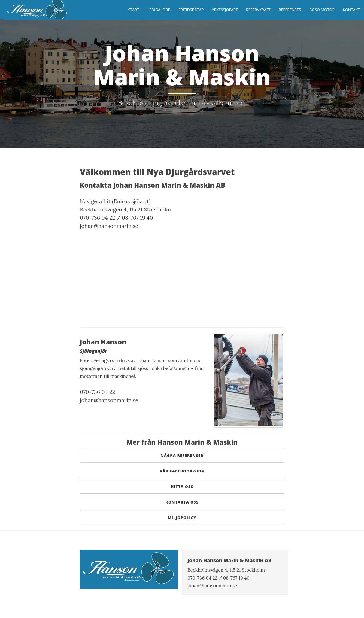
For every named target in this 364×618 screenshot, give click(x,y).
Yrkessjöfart (225, 10)
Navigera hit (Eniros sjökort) (115, 201)
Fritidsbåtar (191, 10)
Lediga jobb (159, 10)
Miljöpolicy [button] (182, 518)
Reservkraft (258, 10)
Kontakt (351, 10)
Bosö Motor (322, 10)
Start (134, 10)
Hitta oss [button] (182, 487)
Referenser (290, 10)
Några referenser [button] (182, 455)
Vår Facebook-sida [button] (182, 471)
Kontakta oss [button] (182, 502)
